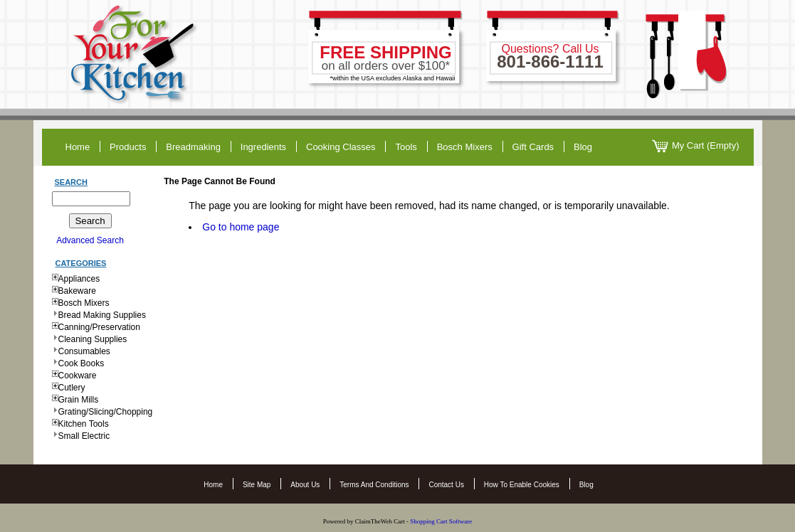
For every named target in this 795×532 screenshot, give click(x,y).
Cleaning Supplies (93, 339)
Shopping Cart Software (442, 521)
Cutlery (72, 388)
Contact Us (446, 485)
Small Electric (84, 436)
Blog (586, 485)
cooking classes (341, 147)
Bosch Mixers (465, 147)
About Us (305, 485)
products (128, 147)
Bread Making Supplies (102, 315)
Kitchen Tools (84, 424)
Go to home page (241, 227)
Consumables (84, 351)
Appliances (79, 279)
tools (406, 147)
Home (213, 485)
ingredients (263, 147)
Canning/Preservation (99, 327)
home (78, 147)
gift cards (533, 147)
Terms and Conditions (374, 485)
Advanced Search (90, 240)
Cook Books (81, 363)
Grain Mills (79, 400)
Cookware (78, 376)
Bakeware (77, 291)
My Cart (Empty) (696, 146)
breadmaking (193, 147)
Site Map (257, 485)
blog (583, 147)
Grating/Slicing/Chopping (106, 412)
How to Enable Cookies (522, 485)
